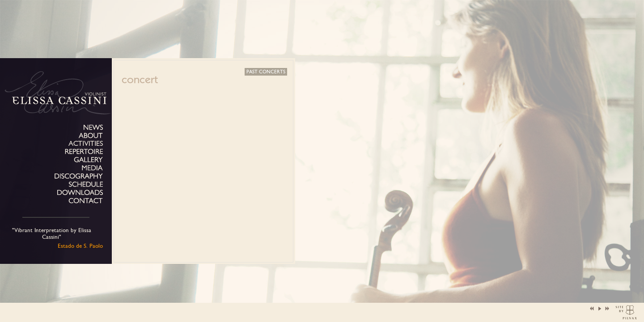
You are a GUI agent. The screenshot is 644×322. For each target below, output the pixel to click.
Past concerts (266, 72)
